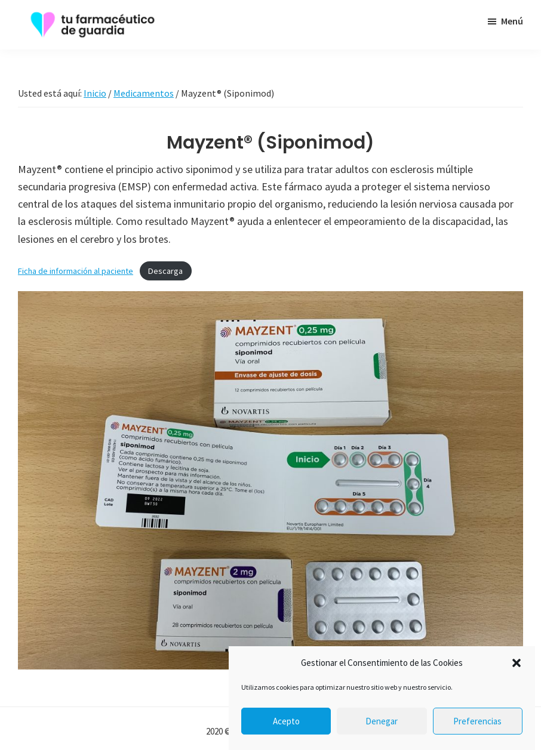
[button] (517, 663)
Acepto (286, 721)
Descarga (165, 271)
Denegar (382, 721)
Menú (512, 21)
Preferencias (477, 721)
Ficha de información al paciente (76, 271)
